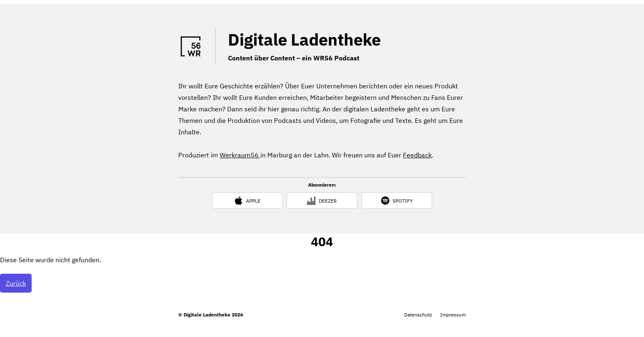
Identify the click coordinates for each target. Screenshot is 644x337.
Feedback (417, 155)
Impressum (453, 315)
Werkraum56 (240, 155)
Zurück (16, 283)
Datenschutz (418, 315)
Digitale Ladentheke (304, 39)
